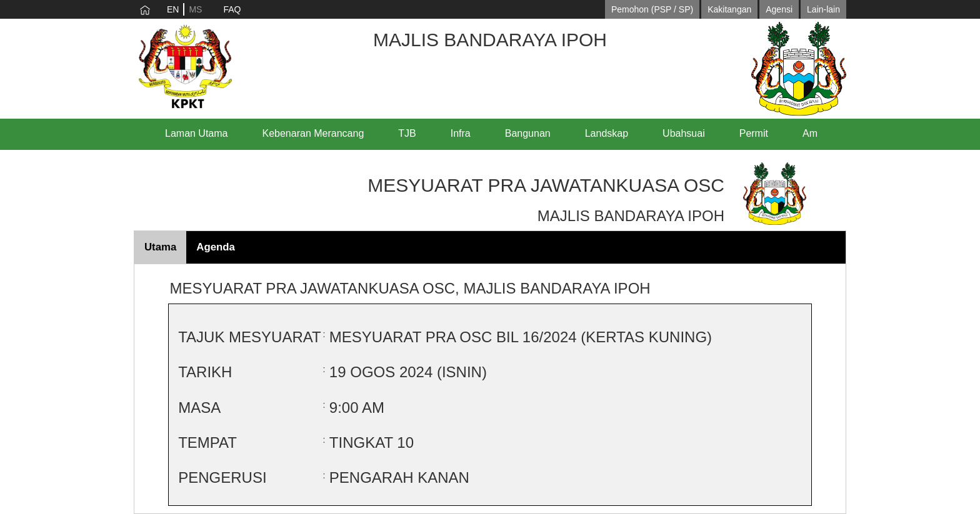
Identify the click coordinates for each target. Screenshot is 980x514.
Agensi (779, 9)
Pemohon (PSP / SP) (652, 9)
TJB (407, 133)
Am (810, 133)
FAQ (232, 9)
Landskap (607, 133)
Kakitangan (729, 9)
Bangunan (528, 133)
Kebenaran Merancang (313, 133)
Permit (754, 133)
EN (173, 9)
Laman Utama (197, 133)
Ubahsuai (684, 133)
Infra (461, 133)
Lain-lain (823, 9)
